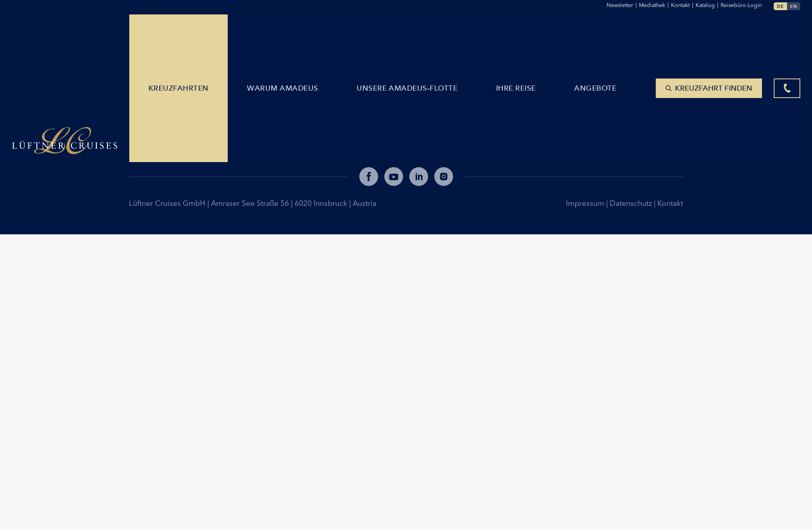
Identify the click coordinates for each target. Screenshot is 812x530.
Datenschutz (632, 203)
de (780, 6)
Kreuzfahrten (180, 32)
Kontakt (670, 203)
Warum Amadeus (284, 32)
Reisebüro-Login (741, 5)
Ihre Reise (518, 32)
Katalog (708, 5)
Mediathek (655, 5)
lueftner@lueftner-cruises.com (186, 124)
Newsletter (623, 5)
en (794, 6)
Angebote (597, 32)
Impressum (586, 203)
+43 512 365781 (161, 137)
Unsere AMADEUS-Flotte (409, 32)
